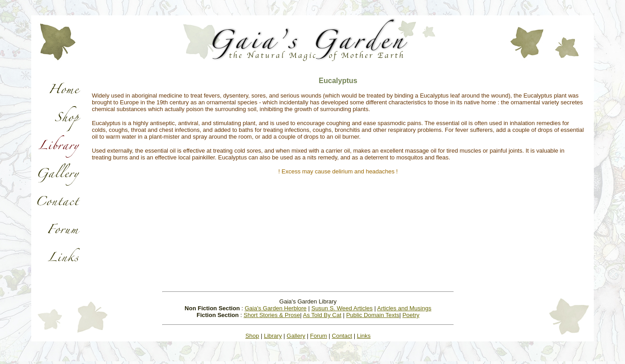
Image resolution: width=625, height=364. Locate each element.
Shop (252, 336)
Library (273, 336)
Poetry (411, 315)
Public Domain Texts (373, 315)
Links (364, 336)
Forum (319, 336)
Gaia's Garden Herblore (275, 308)
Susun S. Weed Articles (342, 308)
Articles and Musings (404, 308)
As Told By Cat (322, 315)
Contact (342, 336)
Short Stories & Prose (272, 315)
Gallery (296, 336)
